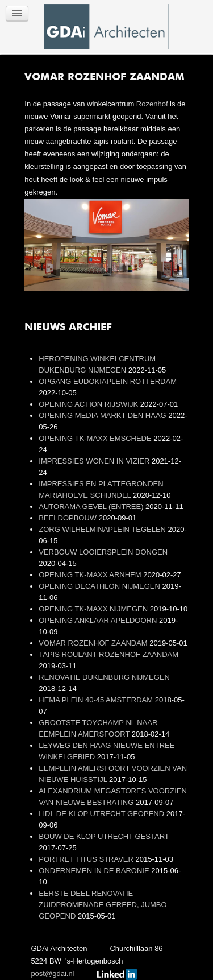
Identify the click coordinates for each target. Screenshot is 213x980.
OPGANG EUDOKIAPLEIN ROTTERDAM (108, 381)
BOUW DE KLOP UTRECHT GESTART (104, 836)
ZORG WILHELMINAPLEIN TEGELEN (103, 529)
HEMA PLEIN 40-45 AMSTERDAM (97, 700)
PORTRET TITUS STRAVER (87, 859)
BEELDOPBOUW (68, 518)
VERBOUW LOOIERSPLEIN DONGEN (103, 552)
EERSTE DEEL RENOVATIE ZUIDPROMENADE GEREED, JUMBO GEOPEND (103, 905)
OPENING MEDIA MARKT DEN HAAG (103, 415)
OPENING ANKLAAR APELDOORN (99, 620)
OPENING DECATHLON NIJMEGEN (100, 586)
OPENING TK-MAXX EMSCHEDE (96, 438)
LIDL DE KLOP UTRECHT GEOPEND (102, 814)
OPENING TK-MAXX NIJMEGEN (94, 609)
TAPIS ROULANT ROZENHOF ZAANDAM (108, 654)
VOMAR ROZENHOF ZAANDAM (94, 643)
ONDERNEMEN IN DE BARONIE (95, 871)
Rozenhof (152, 104)
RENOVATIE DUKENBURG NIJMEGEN (104, 677)
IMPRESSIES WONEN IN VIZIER (95, 461)
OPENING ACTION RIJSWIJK (89, 404)
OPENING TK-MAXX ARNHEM (91, 575)
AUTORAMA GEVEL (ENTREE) (92, 506)
